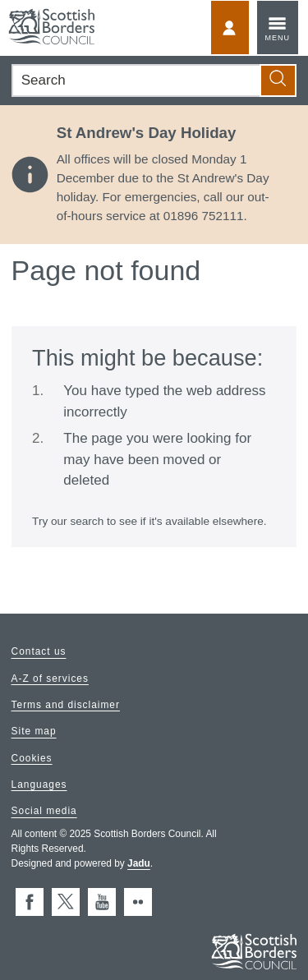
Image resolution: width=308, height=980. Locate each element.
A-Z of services (50, 679)
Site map (34, 732)
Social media (44, 812)
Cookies (32, 758)
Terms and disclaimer (66, 705)
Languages (39, 784)
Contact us (39, 652)
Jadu (139, 863)
